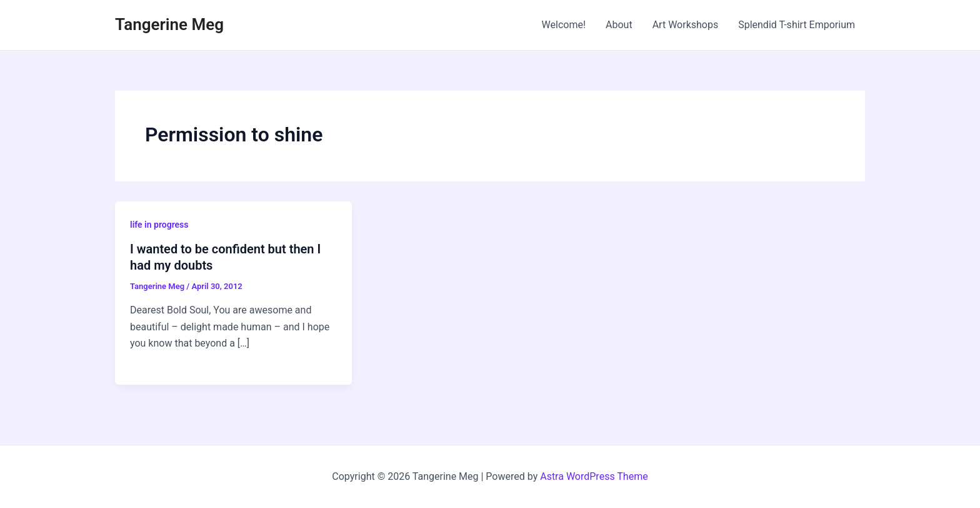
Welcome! (564, 25)
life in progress (159, 225)
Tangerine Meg (169, 24)
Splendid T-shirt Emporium (797, 25)
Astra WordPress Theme (594, 476)
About (619, 25)
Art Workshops (686, 25)
